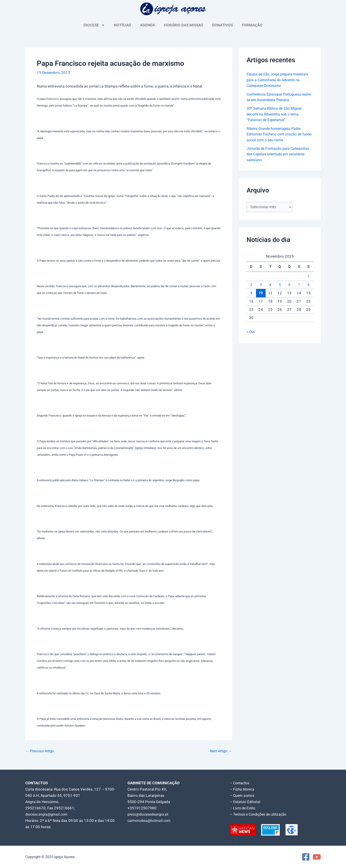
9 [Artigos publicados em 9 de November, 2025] (251, 294)
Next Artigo (220, 751)
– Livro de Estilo (243, 808)
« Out (251, 332)
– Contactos (240, 783)
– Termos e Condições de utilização (260, 814)
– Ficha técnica (243, 789)
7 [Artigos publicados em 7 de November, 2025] (299, 285)
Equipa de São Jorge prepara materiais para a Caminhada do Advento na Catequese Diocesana (279, 80)
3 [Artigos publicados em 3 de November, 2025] (261, 285)
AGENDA (147, 25)
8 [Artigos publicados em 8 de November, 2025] (308, 285)
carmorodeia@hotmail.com (151, 821)
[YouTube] (317, 857)
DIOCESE (94, 25)
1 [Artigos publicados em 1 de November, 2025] (308, 277)
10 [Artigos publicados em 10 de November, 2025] (261, 293)
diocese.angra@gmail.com (48, 814)
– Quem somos (243, 795)
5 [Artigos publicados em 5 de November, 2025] (280, 285)
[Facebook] (306, 857)
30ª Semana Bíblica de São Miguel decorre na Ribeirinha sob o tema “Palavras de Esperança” (276, 114)
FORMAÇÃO (252, 25)
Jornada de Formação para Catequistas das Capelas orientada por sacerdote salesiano (279, 154)
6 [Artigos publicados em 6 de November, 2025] (289, 285)
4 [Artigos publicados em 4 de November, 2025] (270, 285)
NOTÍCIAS (122, 25)
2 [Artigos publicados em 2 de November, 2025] (251, 285)
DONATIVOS (222, 25)
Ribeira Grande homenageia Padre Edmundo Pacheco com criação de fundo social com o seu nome (276, 134)
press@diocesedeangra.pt (150, 814)
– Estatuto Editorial (246, 802)
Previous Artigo (41, 751)
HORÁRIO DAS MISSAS (184, 25)
